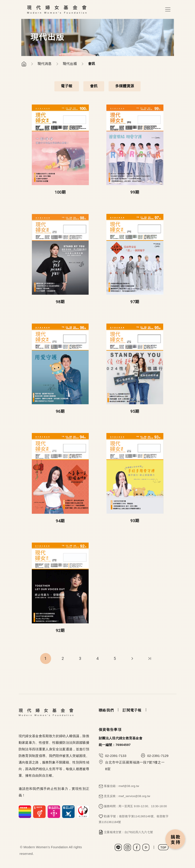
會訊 (94, 86)
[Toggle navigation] (168, 9)
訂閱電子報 (132, 710)
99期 (135, 192)
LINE (118, 847)
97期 (135, 302)
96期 (60, 411)
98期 (60, 302)
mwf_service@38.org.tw (134, 796)
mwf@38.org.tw (129, 786)
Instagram (127, 847)
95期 (135, 411)
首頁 (24, 64)
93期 (135, 521)
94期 (60, 521)
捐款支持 (175, 840)
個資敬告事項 (110, 730)
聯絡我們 (106, 710)
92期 (60, 631)
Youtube (146, 847)
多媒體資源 (125, 86)
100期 (60, 192)
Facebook (137, 847)
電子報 (67, 86)
